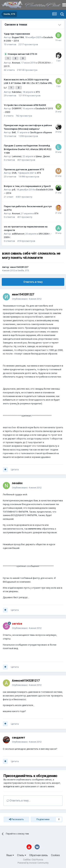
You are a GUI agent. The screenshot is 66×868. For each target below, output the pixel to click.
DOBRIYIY (17, 108)
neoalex (17, 483)
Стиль (22, 855)
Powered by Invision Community (33, 863)
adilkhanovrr (18, 234)
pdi (14, 190)
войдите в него (12, 786)
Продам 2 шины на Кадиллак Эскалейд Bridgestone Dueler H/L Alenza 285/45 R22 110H (28, 149)
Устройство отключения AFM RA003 (25, 105)
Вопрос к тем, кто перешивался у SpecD (27, 186)
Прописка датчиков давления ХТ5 (24, 169)
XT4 (36, 213)
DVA (14, 173)
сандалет (19, 738)
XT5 (38, 92)
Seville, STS (23, 270)
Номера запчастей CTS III (22, 54)
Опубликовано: (27, 299)
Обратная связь (39, 855)
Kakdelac (17, 92)
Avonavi (16, 63)
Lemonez (17, 156)
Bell (14, 132)
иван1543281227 (19, 267)
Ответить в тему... (18, 801)
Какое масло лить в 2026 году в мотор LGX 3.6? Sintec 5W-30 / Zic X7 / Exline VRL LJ (28, 83)
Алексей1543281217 (26, 681)
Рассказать (16, 819)
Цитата (15, 469)
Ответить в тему (33, 282)
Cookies (55, 855)
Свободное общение (41, 132)
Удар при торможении (17, 34)
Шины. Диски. (43, 156)
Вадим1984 (18, 37)
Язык (10, 855)
